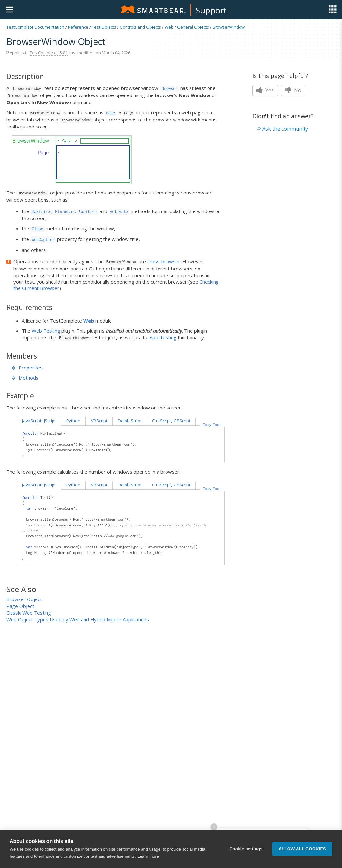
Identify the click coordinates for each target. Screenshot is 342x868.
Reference (78, 27)
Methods (25, 378)
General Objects (193, 27)
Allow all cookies (302, 849)
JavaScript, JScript (39, 421)
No (293, 90)
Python (73, 421)
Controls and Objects (140, 27)
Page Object (20, 606)
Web (169, 27)
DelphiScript (130, 421)
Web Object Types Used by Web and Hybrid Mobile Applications (78, 619)
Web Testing (46, 331)
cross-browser (164, 261)
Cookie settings (246, 849)
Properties (27, 368)
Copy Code (212, 424)
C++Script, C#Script (171, 421)
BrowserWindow (229, 27)
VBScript (99, 421)
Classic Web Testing (29, 613)
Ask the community (285, 129)
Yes (265, 90)
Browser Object (24, 599)
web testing (163, 337)
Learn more (148, 856)
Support (211, 10)
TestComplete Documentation (35, 27)
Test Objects (104, 27)
